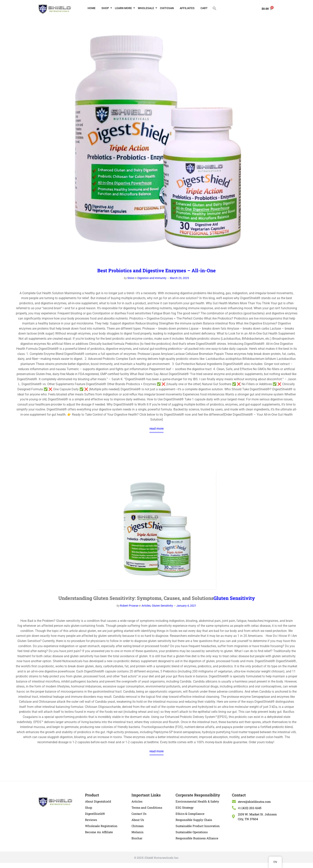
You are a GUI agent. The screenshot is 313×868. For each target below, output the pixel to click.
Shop (89, 807)
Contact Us (139, 814)
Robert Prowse (129, 606)
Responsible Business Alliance (197, 838)
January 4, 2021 (186, 606)
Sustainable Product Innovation (198, 826)
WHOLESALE (146, 8)
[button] (215, 8)
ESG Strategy (185, 807)
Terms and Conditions (147, 807)
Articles (146, 606)
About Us (138, 820)
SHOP (106, 8)
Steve (131, 278)
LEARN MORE (124, 8)
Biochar (137, 838)
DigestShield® (95, 814)
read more (156, 429)
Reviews (91, 820)
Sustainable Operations (192, 832)
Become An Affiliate (99, 832)
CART (204, 8)
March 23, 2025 (179, 278)
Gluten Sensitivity (234, 598)
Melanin (138, 832)
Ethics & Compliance (190, 814)
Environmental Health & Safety (197, 801)
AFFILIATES (187, 8)
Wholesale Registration (101, 826)
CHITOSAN (167, 8)
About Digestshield (98, 801)
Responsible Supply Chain (194, 820)
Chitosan (138, 826)
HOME (92, 8)
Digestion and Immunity (152, 278)
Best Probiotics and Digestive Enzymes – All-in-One (156, 270)
